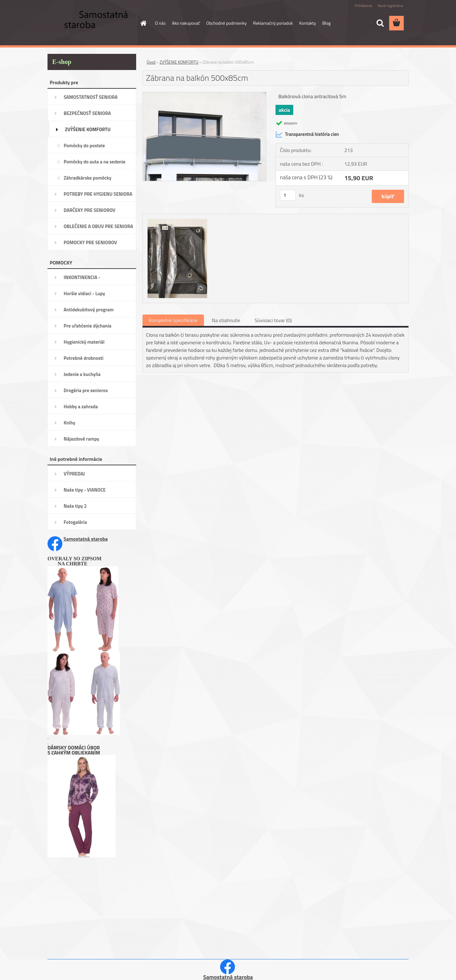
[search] (380, 23)
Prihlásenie (363, 6)
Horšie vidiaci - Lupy (84, 293)
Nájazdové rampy (81, 439)
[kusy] (288, 195)
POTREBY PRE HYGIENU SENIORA (98, 194)
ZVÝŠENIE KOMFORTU (88, 129)
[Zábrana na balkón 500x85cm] (204, 95)
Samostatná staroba (86, 539)
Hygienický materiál (84, 342)
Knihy (70, 423)
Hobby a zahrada (81, 407)
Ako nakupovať (186, 23)
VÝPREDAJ (74, 474)
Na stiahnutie (226, 320)
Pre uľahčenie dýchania (88, 326)
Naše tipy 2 (75, 506)
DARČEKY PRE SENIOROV (89, 210)
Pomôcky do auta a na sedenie (95, 162)
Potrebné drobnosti (84, 358)
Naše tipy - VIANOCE (85, 490)
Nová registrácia (390, 6)
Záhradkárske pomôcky (88, 178)
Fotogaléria (75, 522)
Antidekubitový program (89, 310)
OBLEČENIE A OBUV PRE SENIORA (98, 226)
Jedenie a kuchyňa (82, 374)
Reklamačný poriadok (273, 23)
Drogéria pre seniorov (86, 390)
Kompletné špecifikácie (173, 320)
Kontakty (308, 23)
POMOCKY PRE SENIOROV (90, 242)
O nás (160, 23)
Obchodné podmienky (226, 23)
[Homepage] (143, 23)
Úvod (151, 62)
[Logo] (91, 23)
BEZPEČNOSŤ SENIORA (87, 113)
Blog (326, 23)
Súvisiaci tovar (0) (273, 320)
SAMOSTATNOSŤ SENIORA (91, 97)
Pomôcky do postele (84, 146)
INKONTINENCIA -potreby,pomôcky (82, 279)
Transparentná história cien (307, 134)
